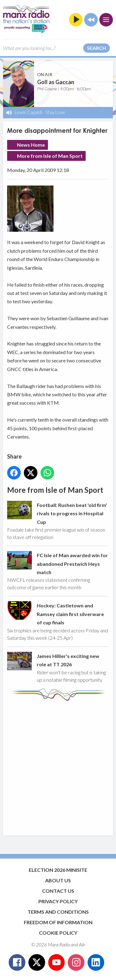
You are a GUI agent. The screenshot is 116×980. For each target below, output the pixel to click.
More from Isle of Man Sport (50, 156)
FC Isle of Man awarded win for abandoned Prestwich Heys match (72, 564)
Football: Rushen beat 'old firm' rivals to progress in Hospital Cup (72, 513)
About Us (58, 880)
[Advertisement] (58, 765)
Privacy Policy (58, 901)
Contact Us (58, 891)
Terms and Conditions (58, 912)
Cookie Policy (58, 933)
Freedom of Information (58, 922)
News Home (31, 145)
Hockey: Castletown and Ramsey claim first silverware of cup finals (70, 614)
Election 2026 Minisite (58, 870)
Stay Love (55, 112)
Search (97, 48)
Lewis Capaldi (28, 112)
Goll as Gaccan (56, 82)
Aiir (82, 945)
